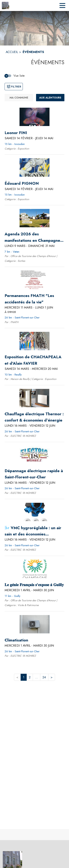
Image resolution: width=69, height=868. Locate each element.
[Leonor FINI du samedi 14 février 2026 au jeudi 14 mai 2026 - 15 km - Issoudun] (16, 133)
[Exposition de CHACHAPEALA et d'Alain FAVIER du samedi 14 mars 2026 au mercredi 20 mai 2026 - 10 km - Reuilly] (34, 360)
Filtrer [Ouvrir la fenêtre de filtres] (14, 87)
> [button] (52, 677)
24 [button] (44, 677)
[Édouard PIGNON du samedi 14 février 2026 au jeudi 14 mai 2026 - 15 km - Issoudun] (22, 183)
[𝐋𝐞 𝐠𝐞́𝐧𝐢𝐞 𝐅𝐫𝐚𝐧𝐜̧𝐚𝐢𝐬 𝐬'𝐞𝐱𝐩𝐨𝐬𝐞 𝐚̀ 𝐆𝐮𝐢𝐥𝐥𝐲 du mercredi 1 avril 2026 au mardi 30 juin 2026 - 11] (34, 585)
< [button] (17, 677)
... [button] (37, 677)
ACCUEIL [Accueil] (12, 52)
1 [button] (24, 677)
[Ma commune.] (19, 98)
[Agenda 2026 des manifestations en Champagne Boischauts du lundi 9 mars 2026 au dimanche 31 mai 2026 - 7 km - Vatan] (34, 237)
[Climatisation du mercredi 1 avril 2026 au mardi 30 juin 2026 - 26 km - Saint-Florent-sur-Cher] (16, 640)
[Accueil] (6, 6)
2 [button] (30, 677)
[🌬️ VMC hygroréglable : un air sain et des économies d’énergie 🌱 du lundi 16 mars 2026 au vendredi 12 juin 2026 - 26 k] (34, 531)
